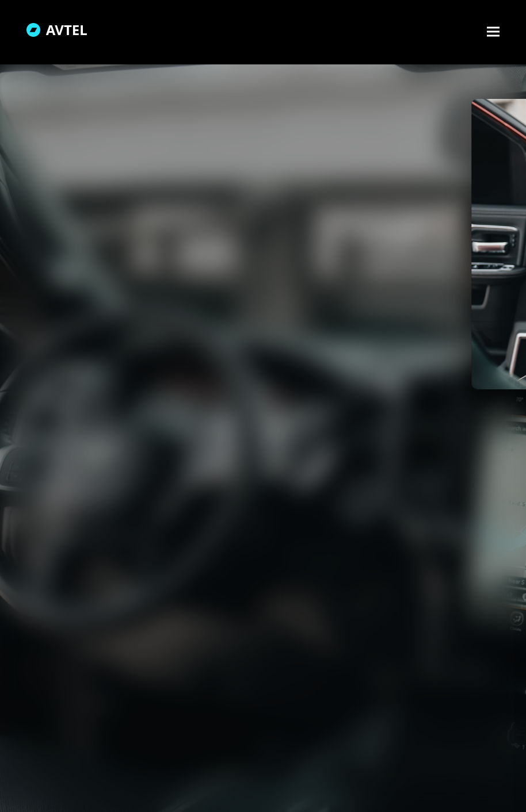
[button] (493, 31)
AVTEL (57, 30)
